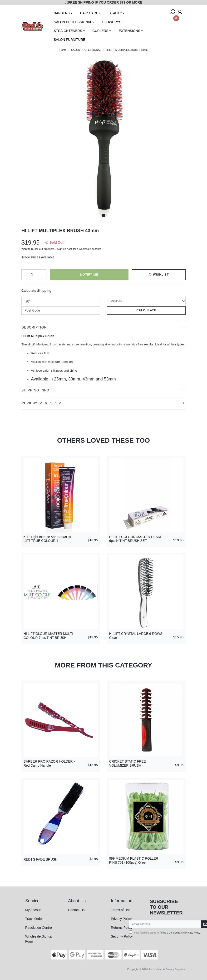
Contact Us (76, 910)
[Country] (146, 301)
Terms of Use (121, 910)
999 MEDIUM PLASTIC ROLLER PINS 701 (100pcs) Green (134, 860)
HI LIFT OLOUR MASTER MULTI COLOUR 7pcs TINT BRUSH (48, 636)
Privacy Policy (121, 919)
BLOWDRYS (112, 22)
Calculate (146, 310)
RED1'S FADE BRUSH (41, 859)
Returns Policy (122, 928)
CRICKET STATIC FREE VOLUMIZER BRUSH (128, 763)
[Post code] (61, 310)
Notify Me (89, 275)
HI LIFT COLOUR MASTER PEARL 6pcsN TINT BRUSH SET (136, 539)
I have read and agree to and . (165, 932)
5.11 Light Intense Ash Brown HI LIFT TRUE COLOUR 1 (47, 539)
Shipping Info (35, 390)
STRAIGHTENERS (68, 31)
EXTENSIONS (129, 31)
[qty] (61, 301)
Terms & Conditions (170, 933)
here (70, 249)
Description (34, 327)
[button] (159, 275)
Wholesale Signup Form (39, 939)
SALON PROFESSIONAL (73, 22)
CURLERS (101, 31)
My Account (34, 910)
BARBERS (62, 13)
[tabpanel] (103, 138)
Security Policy (122, 936)
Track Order (34, 919)
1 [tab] (103, 216)
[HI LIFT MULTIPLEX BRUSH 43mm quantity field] (34, 275)
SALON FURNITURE (69, 40)
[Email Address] (165, 924)
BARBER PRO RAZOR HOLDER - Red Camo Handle (49, 763)
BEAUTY (115, 13)
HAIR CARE (89, 13)
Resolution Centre (39, 928)
